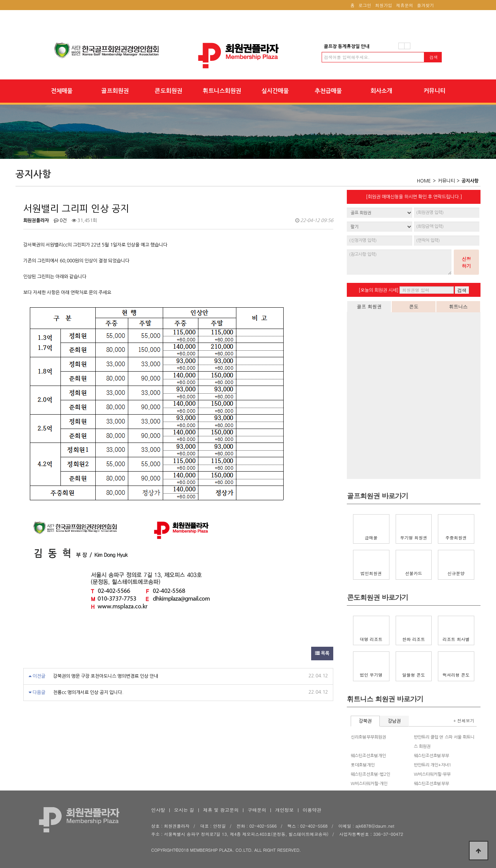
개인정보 (284, 810)
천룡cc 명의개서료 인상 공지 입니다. (88, 692)
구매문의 (257, 810)
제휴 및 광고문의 (221, 810)
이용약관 (312, 810)
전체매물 (62, 91)
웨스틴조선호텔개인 (368, 756)
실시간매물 (275, 91)
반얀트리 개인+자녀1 (433, 765)
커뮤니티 (435, 91)
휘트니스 (458, 306)
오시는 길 (184, 810)
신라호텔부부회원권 (368, 737)
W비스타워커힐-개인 (369, 784)
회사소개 (381, 91)
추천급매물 (328, 91)
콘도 (414, 306)
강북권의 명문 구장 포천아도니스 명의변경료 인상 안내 (106, 676)
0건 (60, 220)
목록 (322, 653)
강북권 (365, 721)
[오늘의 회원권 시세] (378, 290)
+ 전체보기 (464, 721)
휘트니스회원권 (222, 91)
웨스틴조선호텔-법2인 (370, 774)
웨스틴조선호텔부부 (431, 756)
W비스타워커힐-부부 (432, 774)
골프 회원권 (369, 306)
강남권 (394, 721)
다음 (407, 46)
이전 (401, 46)
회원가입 (384, 5)
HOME (424, 181)
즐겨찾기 (425, 5)
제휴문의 (405, 5)
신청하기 (467, 262)
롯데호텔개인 (363, 765)
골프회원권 (115, 91)
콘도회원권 (168, 91)
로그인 (365, 5)
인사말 (158, 810)
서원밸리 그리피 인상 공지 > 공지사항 (248, 56)
